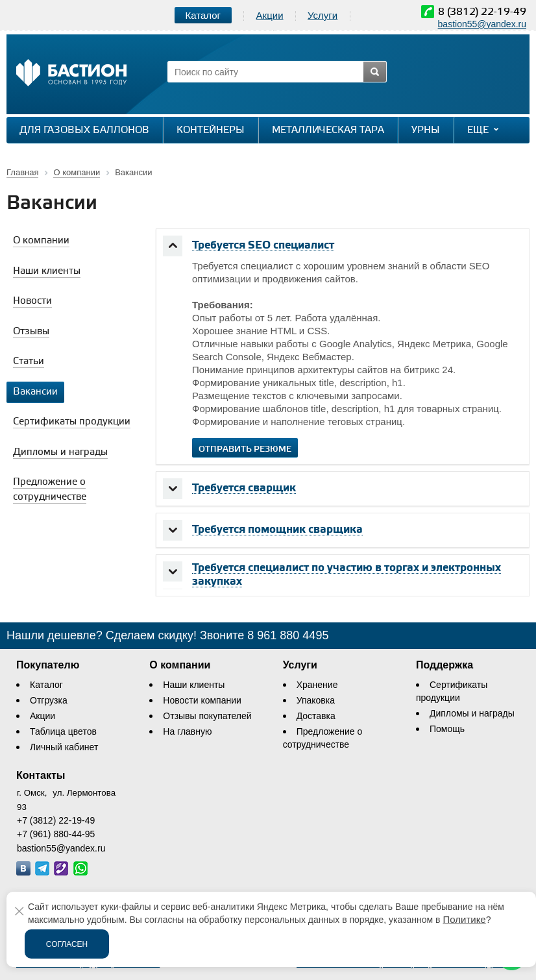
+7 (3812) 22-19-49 (56, 820)
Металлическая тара (328, 130)
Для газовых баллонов (84, 130)
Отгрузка (49, 700)
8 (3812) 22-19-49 (482, 12)
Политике (464, 919)
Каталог (46, 685)
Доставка (316, 716)
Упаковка (316, 700)
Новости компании (202, 700)
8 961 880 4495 (288, 635)
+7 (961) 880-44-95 (56, 834)
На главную (187, 731)
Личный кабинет (64, 747)
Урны (426, 130)
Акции (270, 15)
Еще (484, 130)
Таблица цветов (63, 731)
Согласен (67, 944)
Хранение (317, 685)
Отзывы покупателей (207, 716)
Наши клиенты (194, 685)
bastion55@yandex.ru (482, 24)
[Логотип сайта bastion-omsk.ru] (71, 74)
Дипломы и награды (472, 713)
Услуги (323, 15)
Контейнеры (211, 130)
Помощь (447, 729)
